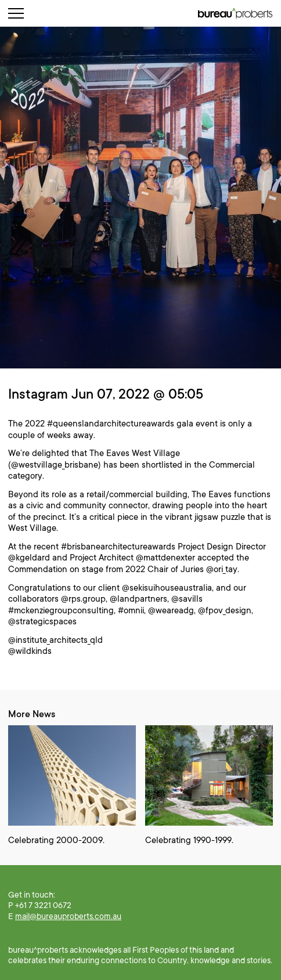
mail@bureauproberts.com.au (68, 916)
